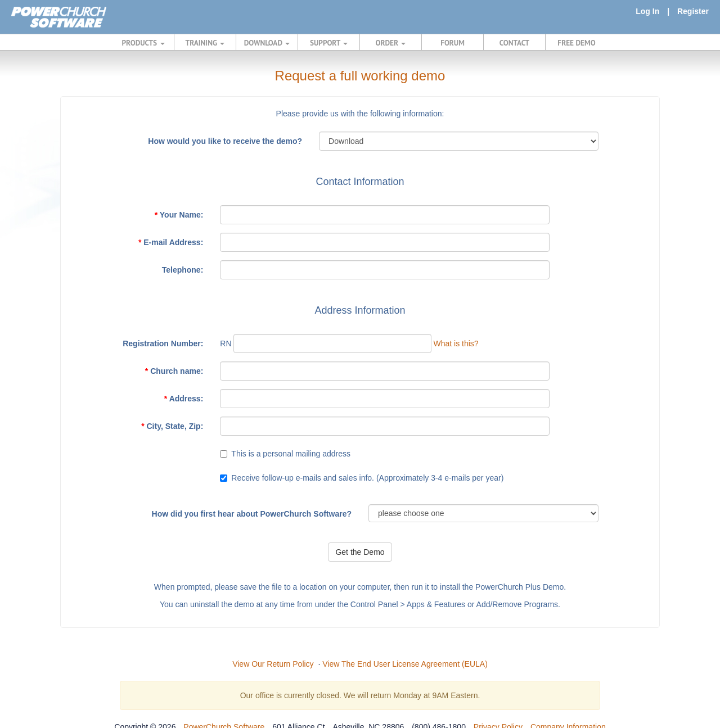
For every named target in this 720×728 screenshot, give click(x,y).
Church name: (174, 371)
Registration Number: (163, 343)
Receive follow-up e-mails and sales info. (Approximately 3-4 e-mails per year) (367, 478)
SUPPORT (329, 43)
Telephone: (183, 270)
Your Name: (179, 215)
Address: (184, 399)
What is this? (456, 343)
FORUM (453, 43)
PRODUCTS (143, 43)
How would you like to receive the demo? (225, 141)
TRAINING (205, 43)
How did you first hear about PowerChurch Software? (252, 514)
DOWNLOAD (267, 43)
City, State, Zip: (172, 426)
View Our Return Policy (273, 664)
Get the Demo (360, 552)
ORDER (391, 43)
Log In (647, 11)
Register (693, 11)
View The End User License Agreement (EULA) (405, 664)
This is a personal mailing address (291, 454)
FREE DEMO (576, 43)
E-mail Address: (171, 242)
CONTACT (514, 43)
